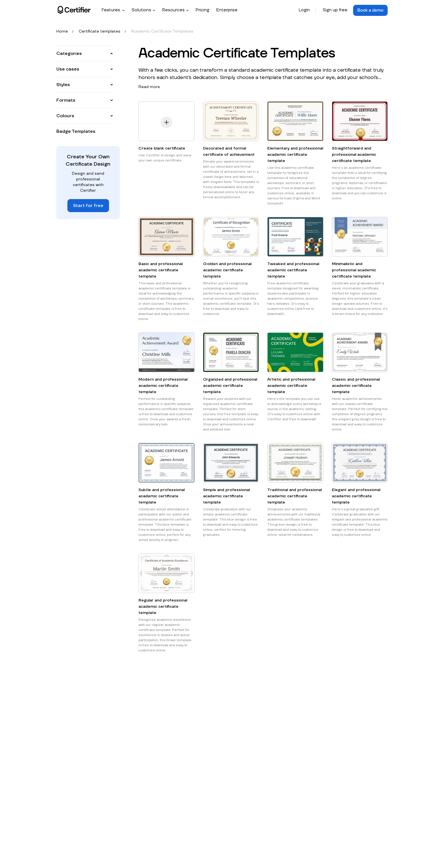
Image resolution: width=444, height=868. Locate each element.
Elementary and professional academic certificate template (295, 155)
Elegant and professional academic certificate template (356, 496)
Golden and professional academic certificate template (227, 270)
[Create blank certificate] (166, 124)
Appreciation (73, 73)
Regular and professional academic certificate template (163, 607)
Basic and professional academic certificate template (161, 270)
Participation (73, 98)
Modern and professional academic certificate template (163, 386)
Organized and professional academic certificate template (230, 386)
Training (68, 107)
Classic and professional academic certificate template (356, 386)
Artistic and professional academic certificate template (291, 386)
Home (62, 32)
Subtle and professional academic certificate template (162, 496)
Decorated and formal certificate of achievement (229, 152)
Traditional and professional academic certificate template (294, 496)
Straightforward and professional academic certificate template (354, 155)
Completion (72, 81)
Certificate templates (100, 32)
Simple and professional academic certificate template (226, 496)
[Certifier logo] (74, 10)
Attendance (72, 64)
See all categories (78, 115)
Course (68, 90)
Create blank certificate (162, 149)
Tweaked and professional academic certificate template (293, 270)
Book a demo (370, 10)
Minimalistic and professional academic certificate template (354, 270)
